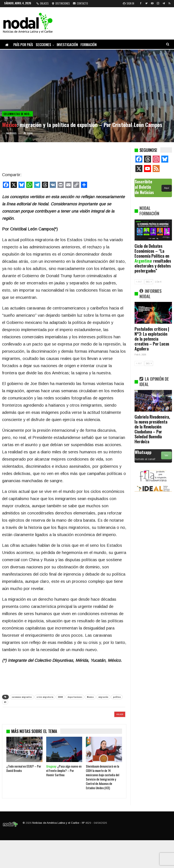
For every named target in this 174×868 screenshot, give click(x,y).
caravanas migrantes (22, 697)
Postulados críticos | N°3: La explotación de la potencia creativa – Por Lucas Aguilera (152, 339)
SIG (149, 282)
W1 (5, 702)
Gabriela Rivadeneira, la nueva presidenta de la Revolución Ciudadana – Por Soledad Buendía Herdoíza (152, 429)
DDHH (60, 697)
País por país (23, 45)
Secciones (43, 45)
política (117, 697)
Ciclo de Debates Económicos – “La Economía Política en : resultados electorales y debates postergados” (153, 258)
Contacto (80, 3)
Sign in (128, 3)
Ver (166, 455)
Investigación (67, 45)
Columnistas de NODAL (18, 114)
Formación (89, 45)
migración (103, 697)
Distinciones (61, 3)
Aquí (167, 188)
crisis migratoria (45, 697)
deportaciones (75, 697)
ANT (139, 282)
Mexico (90, 697)
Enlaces (43, 3)
